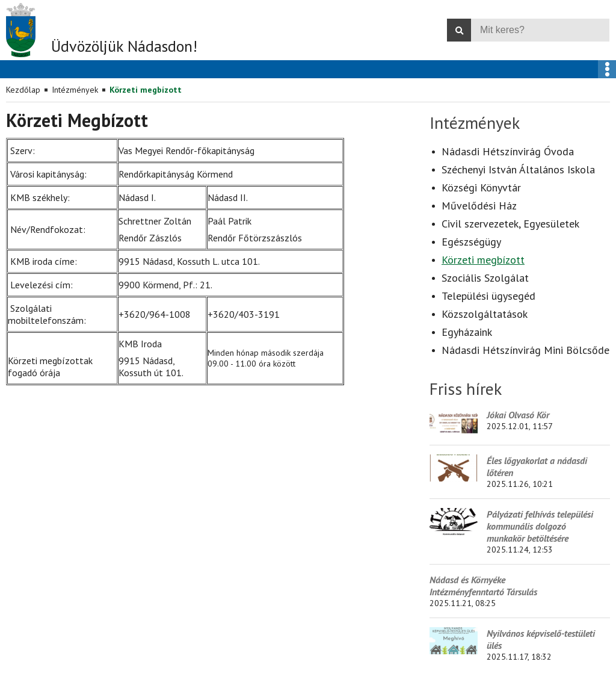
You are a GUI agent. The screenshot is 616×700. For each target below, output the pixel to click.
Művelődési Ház (479, 206)
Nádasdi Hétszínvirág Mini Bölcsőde (525, 350)
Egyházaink (467, 332)
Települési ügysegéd (488, 296)
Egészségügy (471, 242)
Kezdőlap (23, 90)
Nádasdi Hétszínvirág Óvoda (508, 151)
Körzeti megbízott (146, 90)
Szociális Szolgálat (485, 278)
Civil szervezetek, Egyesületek (510, 224)
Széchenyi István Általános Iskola (518, 169)
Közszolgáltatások (485, 314)
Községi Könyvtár (481, 187)
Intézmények (75, 90)
